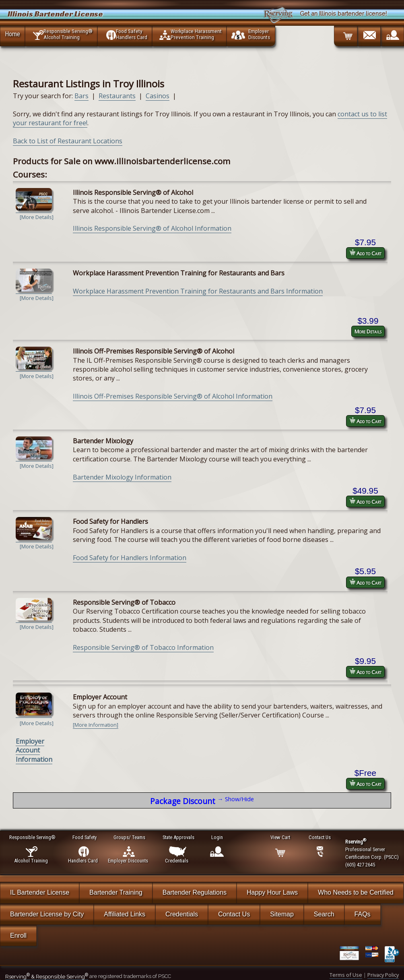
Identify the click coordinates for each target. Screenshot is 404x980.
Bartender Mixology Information (122, 477)
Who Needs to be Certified (356, 892)
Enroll (18, 936)
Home (12, 34)
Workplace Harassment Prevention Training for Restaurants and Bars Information (198, 291)
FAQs (363, 914)
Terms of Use (346, 975)
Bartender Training (116, 892)
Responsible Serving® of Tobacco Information (143, 647)
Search (324, 914)
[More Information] (96, 725)
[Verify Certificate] (352, 954)
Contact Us (234, 914)
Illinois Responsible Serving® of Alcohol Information (152, 228)
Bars (81, 96)
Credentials (182, 914)
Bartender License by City (47, 914)
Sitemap (282, 914)
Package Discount (202, 801)
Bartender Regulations (195, 892)
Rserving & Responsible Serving (47, 977)
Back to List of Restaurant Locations (68, 141)
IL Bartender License (40, 892)
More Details (368, 331)
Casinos (158, 96)
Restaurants (117, 96)
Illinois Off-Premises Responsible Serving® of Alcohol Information (173, 396)
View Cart (281, 837)
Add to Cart (365, 253)
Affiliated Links (125, 914)
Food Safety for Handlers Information (130, 558)
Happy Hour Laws (272, 892)
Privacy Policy (383, 975)
